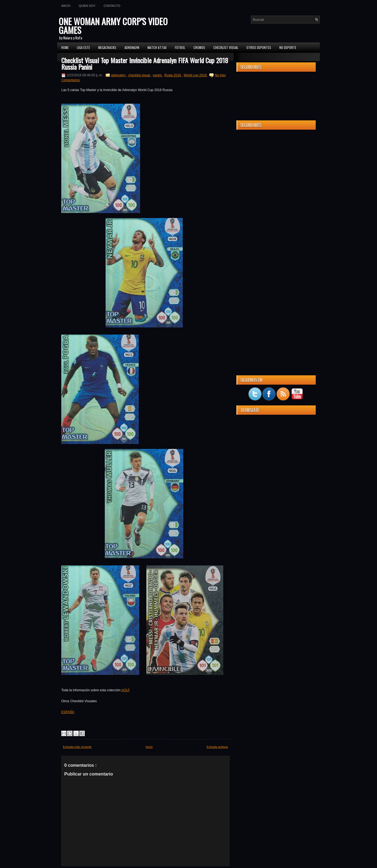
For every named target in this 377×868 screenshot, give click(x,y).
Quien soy (87, 6)
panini (158, 75)
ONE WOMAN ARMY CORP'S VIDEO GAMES (113, 26)
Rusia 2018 (173, 75)
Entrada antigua (217, 747)
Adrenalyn (132, 47)
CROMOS (199, 47)
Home (65, 47)
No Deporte (288, 47)
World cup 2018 (195, 75)
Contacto (112, 6)
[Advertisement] (276, 216)
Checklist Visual (226, 47)
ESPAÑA (68, 712)
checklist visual (140, 75)
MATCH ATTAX (157, 47)
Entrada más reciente (77, 747)
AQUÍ (125, 690)
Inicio (66, 6)
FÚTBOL (180, 47)
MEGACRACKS (107, 47)
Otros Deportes (259, 47)
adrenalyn (119, 75)
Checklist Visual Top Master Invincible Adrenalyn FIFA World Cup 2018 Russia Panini (145, 63)
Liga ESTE (83, 47)
